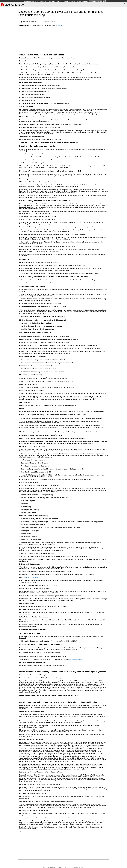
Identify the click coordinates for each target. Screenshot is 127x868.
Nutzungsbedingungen (55, 867)
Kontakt (81, 867)
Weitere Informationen (95, 1)
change (60, 26)
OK (104, 1)
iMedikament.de (12, 5)
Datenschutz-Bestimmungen (70, 867)
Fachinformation (49, 22)
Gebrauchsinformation (29, 22)
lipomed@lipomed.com (76, 659)
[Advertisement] (9, 84)
